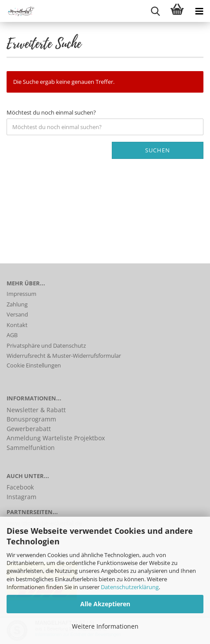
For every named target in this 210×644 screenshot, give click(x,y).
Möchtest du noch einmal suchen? (51, 112)
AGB (12, 335)
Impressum (21, 294)
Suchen (158, 150)
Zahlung (17, 304)
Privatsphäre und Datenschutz (46, 345)
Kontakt (17, 325)
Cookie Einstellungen (34, 365)
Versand (17, 314)
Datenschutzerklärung (130, 587)
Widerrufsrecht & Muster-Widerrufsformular (64, 356)
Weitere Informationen (105, 626)
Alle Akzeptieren (105, 604)
